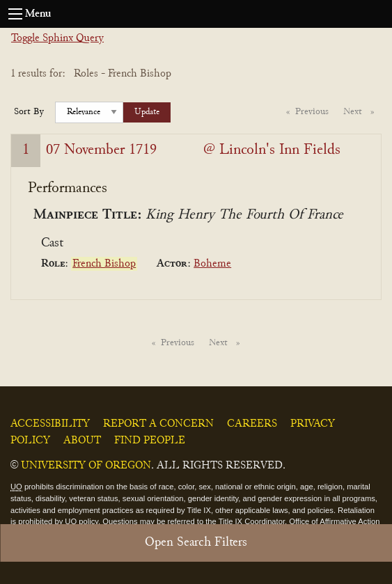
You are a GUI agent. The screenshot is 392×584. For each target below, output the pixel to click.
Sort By (29, 112)
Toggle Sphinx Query (57, 38)
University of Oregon (86, 466)
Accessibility (50, 424)
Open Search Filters (196, 543)
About (82, 441)
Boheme (212, 264)
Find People (150, 441)
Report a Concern (158, 424)
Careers (252, 424)
